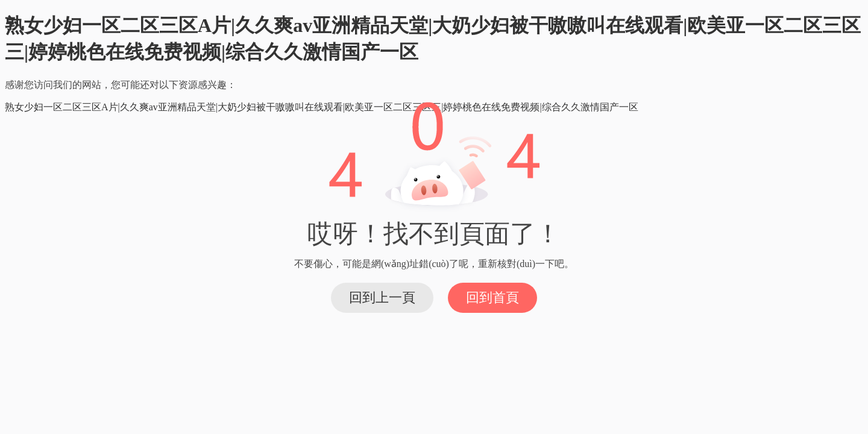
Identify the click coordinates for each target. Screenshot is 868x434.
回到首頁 (492, 297)
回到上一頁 (382, 297)
